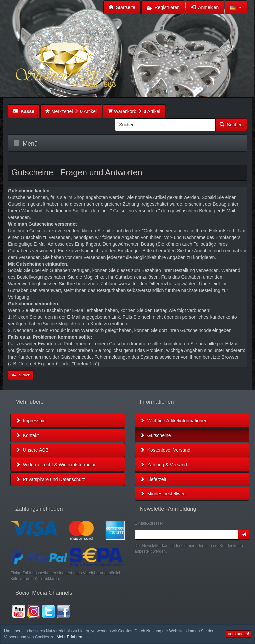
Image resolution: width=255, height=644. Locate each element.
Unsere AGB (32, 450)
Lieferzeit (153, 479)
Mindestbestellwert (163, 494)
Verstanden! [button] (238, 634)
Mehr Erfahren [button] (70, 637)
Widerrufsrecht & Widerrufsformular (56, 465)
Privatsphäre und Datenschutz (50, 479)
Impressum (31, 421)
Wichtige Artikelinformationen (174, 421)
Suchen (231, 125)
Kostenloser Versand (165, 450)
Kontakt (27, 435)
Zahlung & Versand (164, 465)
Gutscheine (156, 435)
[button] (236, 7)
